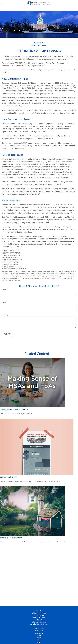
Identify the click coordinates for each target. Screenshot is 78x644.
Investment (39, 633)
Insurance (39, 638)
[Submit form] (7, 334)
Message (5, 315)
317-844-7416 (41, 613)
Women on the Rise (9, 477)
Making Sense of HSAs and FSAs (14, 409)
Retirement (39, 631)
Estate (39, 635)
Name (4, 290)
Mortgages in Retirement (11, 538)
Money (39, 642)
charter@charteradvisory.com (39, 624)
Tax (39, 640)
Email (4, 302)
